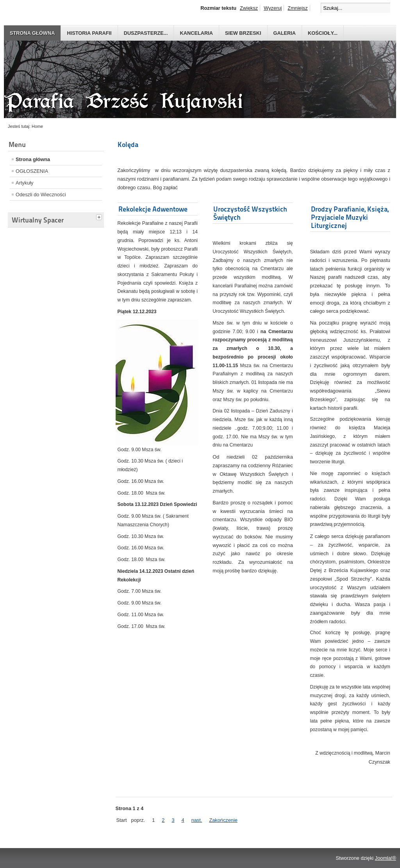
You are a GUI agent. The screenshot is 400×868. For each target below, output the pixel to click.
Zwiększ (249, 8)
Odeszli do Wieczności (41, 195)
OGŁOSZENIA (32, 171)
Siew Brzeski (243, 33)
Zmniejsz (297, 8)
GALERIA (285, 33)
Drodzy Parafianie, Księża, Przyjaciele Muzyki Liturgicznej (350, 217)
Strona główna (32, 33)
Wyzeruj (273, 8)
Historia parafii (89, 33)
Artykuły (25, 183)
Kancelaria (196, 33)
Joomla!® (386, 858)
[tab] (100, 216)
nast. (197, 820)
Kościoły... (323, 33)
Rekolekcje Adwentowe (153, 209)
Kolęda (128, 144)
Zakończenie (223, 820)
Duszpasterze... (146, 33)
